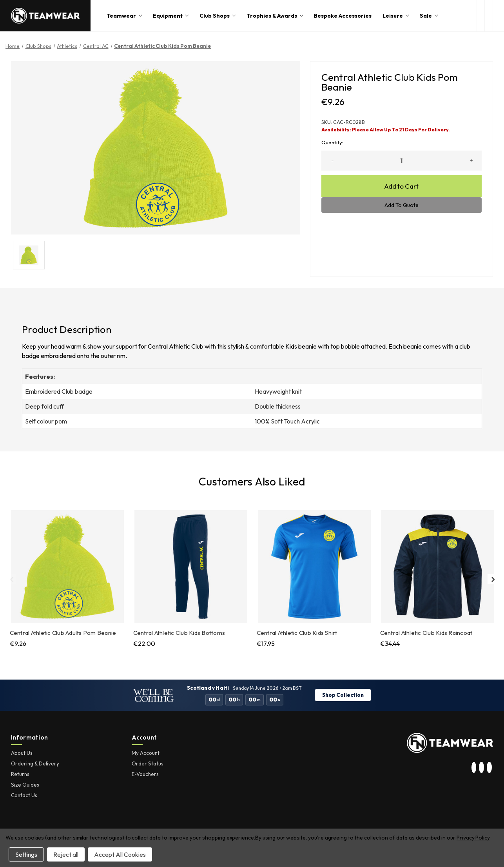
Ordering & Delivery (35, 763)
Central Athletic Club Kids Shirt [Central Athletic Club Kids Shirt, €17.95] (297, 633)
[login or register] (489, 16)
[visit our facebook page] (489, 768)
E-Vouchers (145, 774)
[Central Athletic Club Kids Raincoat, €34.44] (438, 567)
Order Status (148, 763)
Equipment (171, 16)
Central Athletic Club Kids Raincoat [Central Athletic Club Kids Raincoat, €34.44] (426, 633)
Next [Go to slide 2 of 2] (493, 579)
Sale (429, 16)
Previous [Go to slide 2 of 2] (11, 579)
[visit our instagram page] (474, 768)
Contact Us (24, 795)
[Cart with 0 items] (499, 16)
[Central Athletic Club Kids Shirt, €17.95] (314, 567)
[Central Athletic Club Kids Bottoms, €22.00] (191, 567)
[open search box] (481, 16)
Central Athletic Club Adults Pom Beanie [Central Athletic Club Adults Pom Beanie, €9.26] (63, 633)
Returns (20, 774)
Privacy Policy (473, 838)
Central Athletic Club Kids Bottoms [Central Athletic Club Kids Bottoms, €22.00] (179, 633)
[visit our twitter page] (482, 768)
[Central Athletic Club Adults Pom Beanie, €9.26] (67, 567)
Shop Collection (343, 695)
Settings (26, 854)
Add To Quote (402, 205)
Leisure (396, 16)
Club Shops (218, 16)
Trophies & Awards (275, 16)
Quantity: (332, 142)
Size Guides (25, 785)
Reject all (66, 854)
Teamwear (124, 16)
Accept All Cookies (120, 854)
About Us (22, 753)
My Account (146, 753)
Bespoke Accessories (343, 16)
